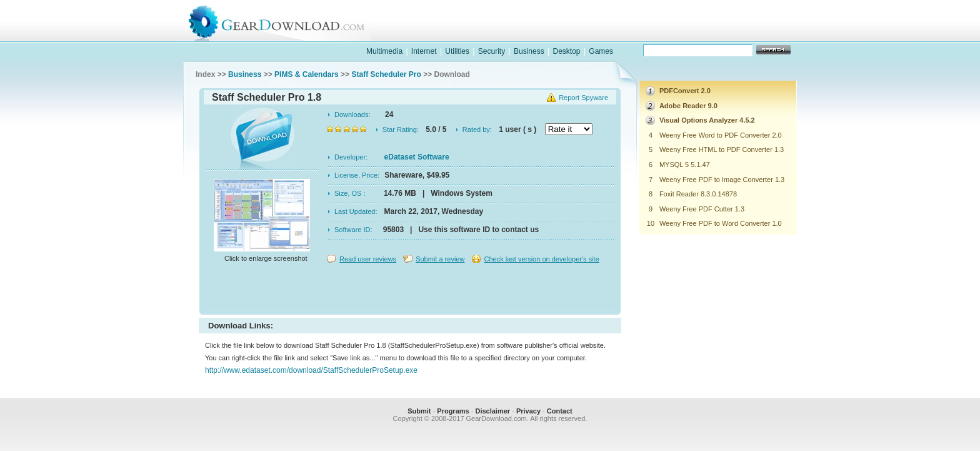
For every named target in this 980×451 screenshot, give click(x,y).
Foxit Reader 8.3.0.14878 (698, 194)
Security (492, 51)
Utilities (457, 51)
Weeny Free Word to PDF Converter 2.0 (721, 135)
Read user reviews (368, 259)
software (587, 33)
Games (601, 51)
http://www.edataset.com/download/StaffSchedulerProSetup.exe (311, 370)
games (669, 33)
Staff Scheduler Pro (386, 74)
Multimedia (384, 51)
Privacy (528, 411)
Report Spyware (583, 98)
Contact (560, 411)
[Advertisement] (410, 290)
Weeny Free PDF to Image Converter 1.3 (722, 180)
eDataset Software (417, 157)
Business (529, 51)
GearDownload (286, 21)
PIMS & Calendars (307, 74)
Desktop (566, 51)
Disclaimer (492, 411)
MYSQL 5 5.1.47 (685, 165)
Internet (424, 51)
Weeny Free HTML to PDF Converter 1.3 (722, 149)
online (750, 33)
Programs (453, 411)
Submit (419, 411)
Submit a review (440, 259)
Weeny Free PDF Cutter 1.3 (702, 209)
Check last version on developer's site (541, 259)
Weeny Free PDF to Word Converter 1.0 (721, 223)
